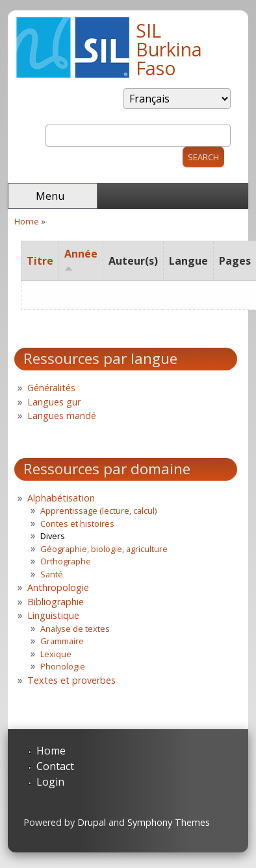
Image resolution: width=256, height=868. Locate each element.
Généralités (51, 388)
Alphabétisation (61, 498)
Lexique (56, 654)
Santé (52, 574)
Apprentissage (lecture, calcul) (98, 511)
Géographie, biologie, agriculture (104, 549)
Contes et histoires (77, 524)
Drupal (92, 822)
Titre (40, 261)
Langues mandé (62, 416)
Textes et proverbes (71, 680)
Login (50, 782)
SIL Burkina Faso (169, 49)
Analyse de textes (75, 629)
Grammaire (62, 641)
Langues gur (54, 402)
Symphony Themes (169, 822)
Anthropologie (58, 587)
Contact (55, 766)
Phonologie (63, 666)
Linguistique (53, 615)
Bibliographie (56, 602)
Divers (53, 536)
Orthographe (66, 561)
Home (27, 221)
